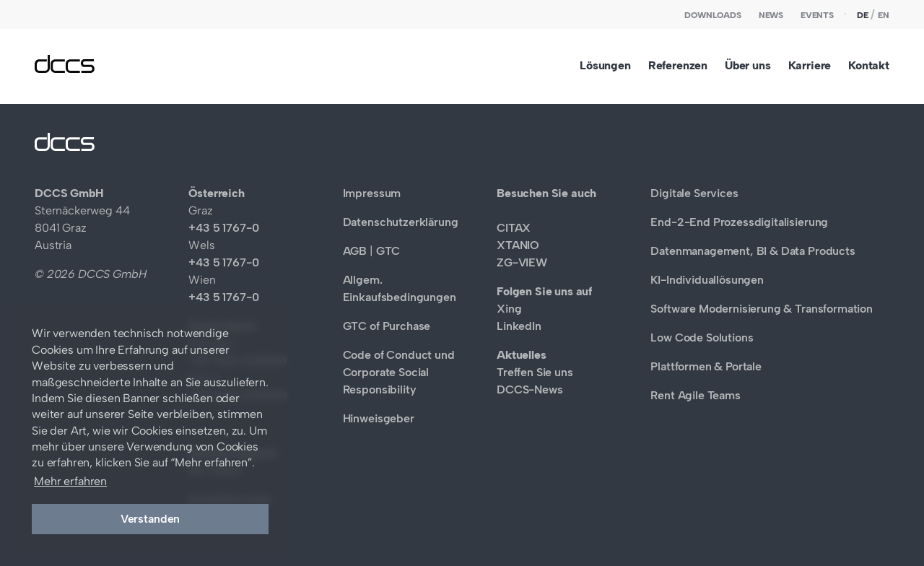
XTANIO (518, 245)
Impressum (372, 193)
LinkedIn (519, 326)
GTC (388, 251)
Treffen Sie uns (535, 372)
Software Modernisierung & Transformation (762, 309)
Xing (509, 309)
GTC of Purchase (387, 326)
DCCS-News (530, 389)
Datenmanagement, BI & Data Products (753, 251)
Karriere (810, 65)
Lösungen (605, 65)
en (884, 15)
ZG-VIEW (522, 262)
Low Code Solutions (702, 338)
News (771, 15)
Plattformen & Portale (706, 366)
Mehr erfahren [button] (70, 481)
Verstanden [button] (150, 519)
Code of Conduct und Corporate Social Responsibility (399, 372)
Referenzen (678, 65)
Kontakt (869, 65)
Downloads (713, 15)
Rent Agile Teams (695, 395)
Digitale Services (694, 193)
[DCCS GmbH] (65, 69)
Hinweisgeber (379, 418)
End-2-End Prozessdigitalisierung (739, 222)
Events (817, 15)
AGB (355, 251)
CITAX (514, 228)
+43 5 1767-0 (223, 228)
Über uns (748, 65)
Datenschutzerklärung (401, 222)
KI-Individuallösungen (707, 280)
